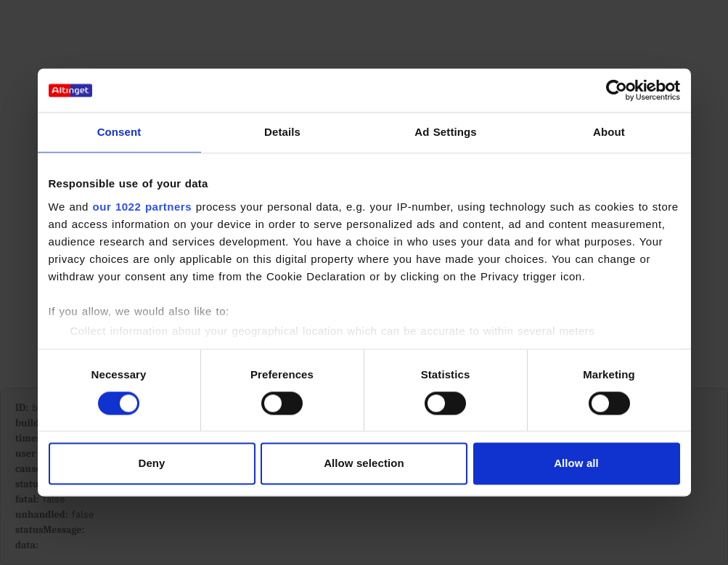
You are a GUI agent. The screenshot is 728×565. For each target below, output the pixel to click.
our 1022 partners (142, 207)
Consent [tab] (119, 132)
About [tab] (609, 132)
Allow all (576, 464)
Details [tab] (282, 132)
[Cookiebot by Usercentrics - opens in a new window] (617, 90)
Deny (151, 464)
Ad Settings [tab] (445, 132)
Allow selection (364, 464)
